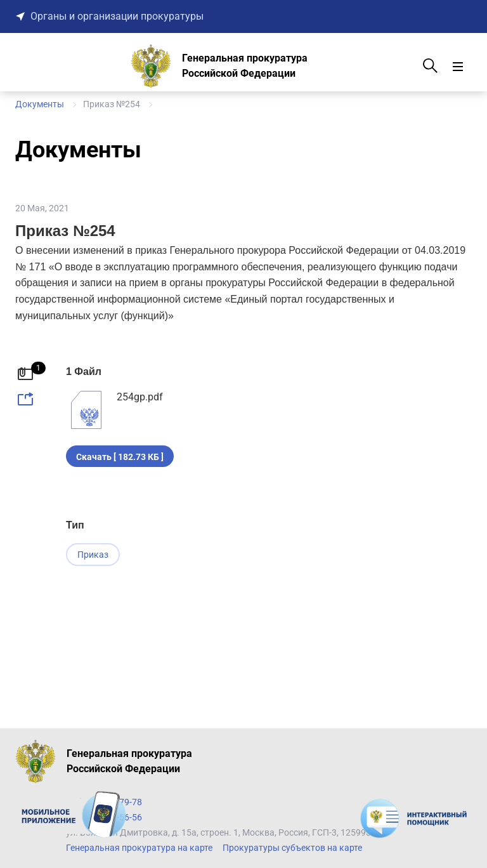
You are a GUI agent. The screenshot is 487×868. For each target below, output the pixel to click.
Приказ (93, 555)
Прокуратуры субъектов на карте (292, 848)
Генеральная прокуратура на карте (139, 848)
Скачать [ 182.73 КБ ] (120, 457)
